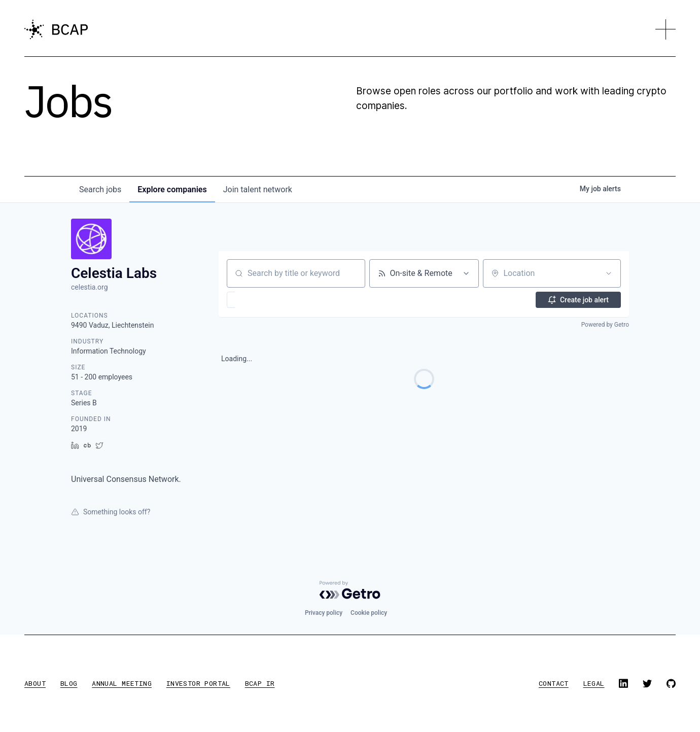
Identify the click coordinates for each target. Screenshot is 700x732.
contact (554, 683)
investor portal (198, 683)
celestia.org (90, 287)
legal (594, 683)
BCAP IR (260, 683)
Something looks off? (111, 512)
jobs (100, 189)
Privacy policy (324, 613)
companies (172, 189)
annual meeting (122, 683)
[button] (666, 29)
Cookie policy (369, 613)
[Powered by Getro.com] (350, 590)
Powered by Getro (605, 325)
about (35, 683)
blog (69, 683)
